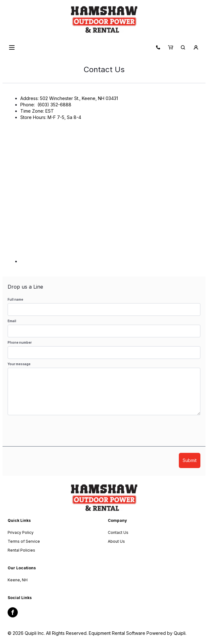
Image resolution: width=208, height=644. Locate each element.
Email (12, 321)
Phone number (20, 342)
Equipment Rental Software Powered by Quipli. (138, 633)
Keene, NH (18, 580)
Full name (15, 299)
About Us (116, 541)
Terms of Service (24, 541)
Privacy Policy (21, 532)
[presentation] (56, 434)
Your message (19, 364)
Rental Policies (21, 550)
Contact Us (118, 532)
